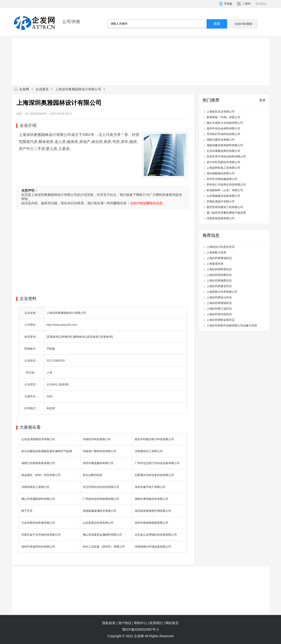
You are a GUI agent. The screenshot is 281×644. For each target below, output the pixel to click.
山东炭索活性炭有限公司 (98, 523)
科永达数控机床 (92, 475)
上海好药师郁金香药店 (221, 320)
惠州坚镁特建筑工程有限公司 (225, 207)
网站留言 (172, 623)
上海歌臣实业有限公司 (221, 112)
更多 (263, 100)
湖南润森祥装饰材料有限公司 (225, 145)
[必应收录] (93, 337)
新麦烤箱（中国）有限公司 (223, 117)
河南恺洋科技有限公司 (97, 439)
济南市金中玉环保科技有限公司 (41, 535)
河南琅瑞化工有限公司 (35, 487)
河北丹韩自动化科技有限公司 (101, 487)
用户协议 (125, 623)
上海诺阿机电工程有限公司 (223, 168)
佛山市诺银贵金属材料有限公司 (102, 535)
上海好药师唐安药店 (219, 286)
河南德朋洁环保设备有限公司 (153, 547)
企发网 (24, 89)
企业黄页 (42, 89)
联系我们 (156, 623)
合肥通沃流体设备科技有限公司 (154, 475)
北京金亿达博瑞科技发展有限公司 (156, 535)
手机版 (228, 4)
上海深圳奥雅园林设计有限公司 (66, 313)
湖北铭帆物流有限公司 (221, 173)
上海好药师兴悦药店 (219, 314)
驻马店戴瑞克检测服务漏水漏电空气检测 (47, 451)
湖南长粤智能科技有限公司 (152, 499)
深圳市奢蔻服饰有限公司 (98, 463)
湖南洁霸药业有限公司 (221, 140)
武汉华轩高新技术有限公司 (223, 162)
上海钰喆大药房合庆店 (221, 247)
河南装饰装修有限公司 (221, 218)
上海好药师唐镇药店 (219, 303)
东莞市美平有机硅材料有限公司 (226, 157)
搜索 (217, 24)
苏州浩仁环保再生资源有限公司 (226, 185)
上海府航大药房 (216, 252)
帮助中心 (140, 623)
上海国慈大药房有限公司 (222, 292)
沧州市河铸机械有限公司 (222, 179)
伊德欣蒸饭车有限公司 (221, 201)
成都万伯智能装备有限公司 (38, 463)
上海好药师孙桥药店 (219, 275)
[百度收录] (53, 337)
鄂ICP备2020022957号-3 (140, 629)
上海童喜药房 (215, 264)
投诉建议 (261, 4)
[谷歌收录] (106, 337)
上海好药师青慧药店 (219, 269)
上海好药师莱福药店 (219, 258)
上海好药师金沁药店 (219, 297)
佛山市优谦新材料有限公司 (38, 499)
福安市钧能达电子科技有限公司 (154, 439)
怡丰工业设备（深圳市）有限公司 (104, 547)
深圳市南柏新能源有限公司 (152, 523)
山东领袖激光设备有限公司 (223, 196)
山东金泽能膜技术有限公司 (38, 439)
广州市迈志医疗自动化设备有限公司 (157, 463)
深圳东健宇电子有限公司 (150, 487)
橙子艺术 (27, 511)
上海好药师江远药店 (219, 309)
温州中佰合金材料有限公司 (223, 128)
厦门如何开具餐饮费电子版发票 (226, 213)
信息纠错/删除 (243, 24)
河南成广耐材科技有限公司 (100, 451)
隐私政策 (109, 623)
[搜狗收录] (79, 337)
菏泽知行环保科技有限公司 (223, 134)
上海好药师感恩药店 (219, 281)
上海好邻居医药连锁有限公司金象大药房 (232, 326)
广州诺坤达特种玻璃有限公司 (101, 499)
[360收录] (66, 337)
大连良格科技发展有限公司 (38, 523)
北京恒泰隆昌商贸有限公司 (223, 151)
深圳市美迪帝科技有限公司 (38, 547)
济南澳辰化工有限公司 (149, 451)
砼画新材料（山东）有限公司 (225, 190)
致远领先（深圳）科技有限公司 (41, 475)
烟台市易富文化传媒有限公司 (225, 123)
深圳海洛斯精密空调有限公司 (153, 511)
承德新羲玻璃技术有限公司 (100, 511)
